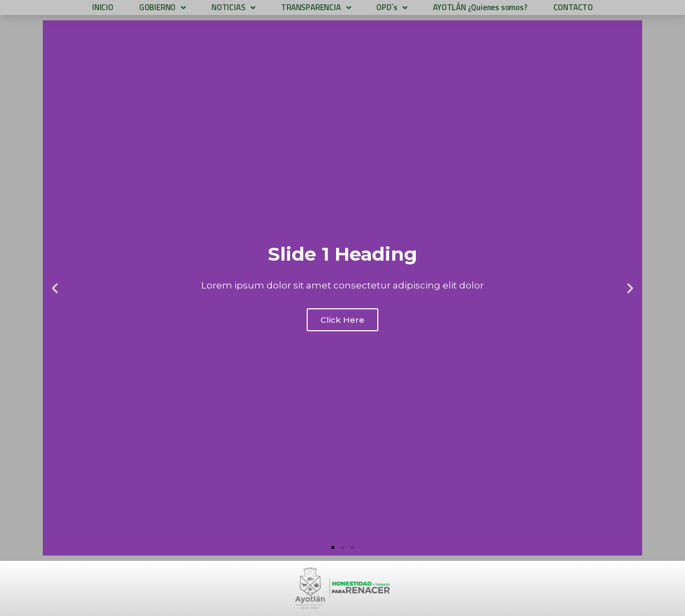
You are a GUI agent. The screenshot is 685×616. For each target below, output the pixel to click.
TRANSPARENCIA (316, 7)
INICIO (103, 7)
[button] (333, 547)
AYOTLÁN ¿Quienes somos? (480, 7)
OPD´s (392, 7)
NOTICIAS (233, 7)
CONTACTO (573, 7)
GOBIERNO (162, 7)
